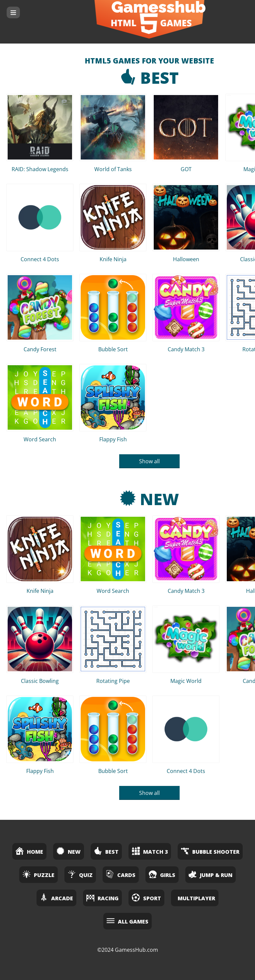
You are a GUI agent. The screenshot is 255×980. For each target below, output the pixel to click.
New (149, 499)
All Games (127, 921)
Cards (121, 874)
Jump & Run (211, 874)
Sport (146, 897)
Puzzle (39, 874)
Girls (162, 874)
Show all (149, 461)
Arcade (56, 897)
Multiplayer (196, 898)
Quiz (80, 874)
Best (149, 78)
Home (29, 851)
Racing (102, 897)
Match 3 (150, 851)
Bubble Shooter (210, 851)
